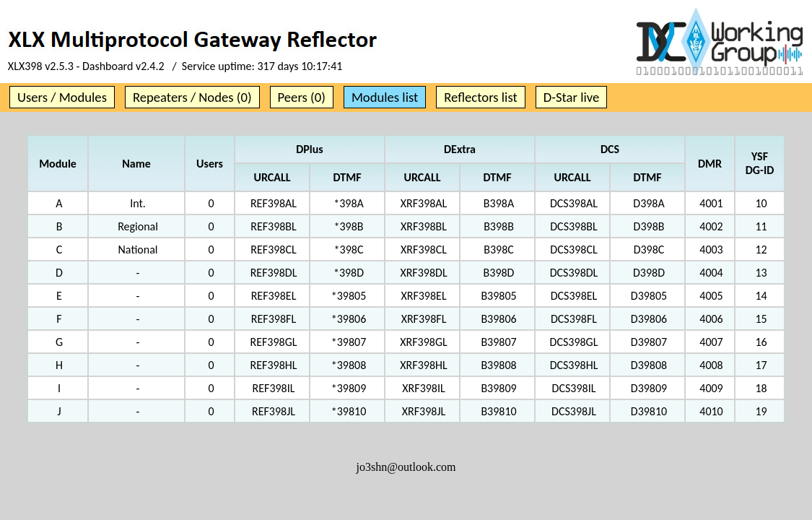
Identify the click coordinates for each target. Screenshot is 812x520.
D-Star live (572, 97)
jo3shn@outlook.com (406, 467)
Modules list (385, 97)
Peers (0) (302, 97)
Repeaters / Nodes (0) (192, 97)
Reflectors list (480, 97)
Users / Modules (62, 97)
